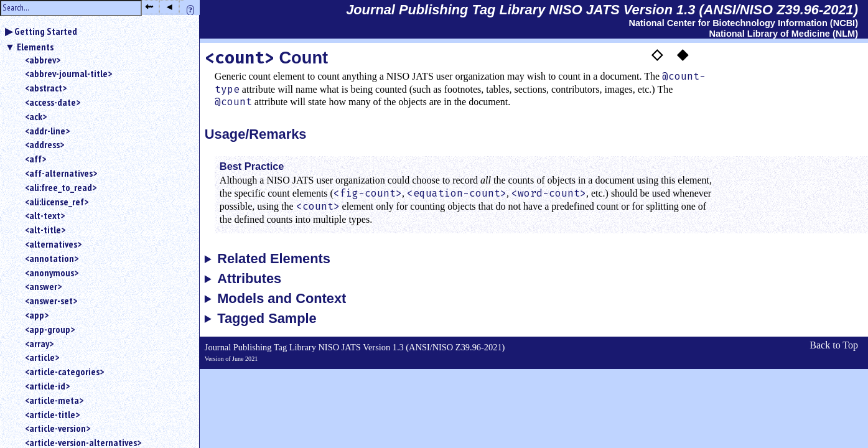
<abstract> (46, 88)
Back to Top (834, 345)
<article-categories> (64, 371)
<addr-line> (47, 131)
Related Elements (274, 259)
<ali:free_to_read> (61, 187)
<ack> (36, 116)
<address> (44, 144)
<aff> (35, 159)
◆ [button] (683, 54)
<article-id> (47, 386)
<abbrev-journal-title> (68, 73)
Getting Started (46, 31)
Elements (35, 47)
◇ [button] (657, 54)
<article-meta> (54, 400)
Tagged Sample (267, 319)
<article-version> (58, 428)
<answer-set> (51, 301)
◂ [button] (169, 7)
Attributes (249, 279)
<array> (39, 343)
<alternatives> (53, 244)
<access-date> (53, 102)
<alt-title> (45, 230)
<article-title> (52, 414)
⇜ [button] (149, 7)
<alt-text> (45, 215)
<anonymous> (52, 273)
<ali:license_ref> (57, 202)
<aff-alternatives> (61, 173)
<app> (37, 315)
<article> (42, 357)
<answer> (43, 286)
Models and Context (282, 299)
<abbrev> (43, 60)
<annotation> (52, 258)
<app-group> (50, 329)
